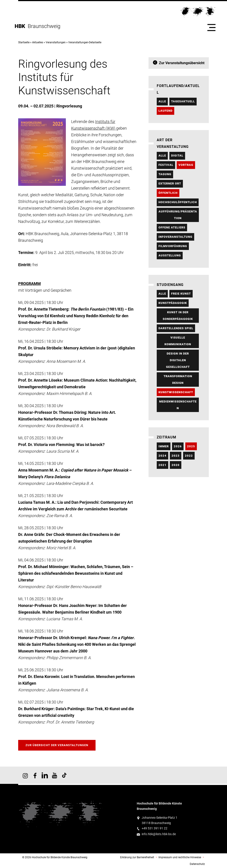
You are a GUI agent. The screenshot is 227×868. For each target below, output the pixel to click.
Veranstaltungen (56, 42)
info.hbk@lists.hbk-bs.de (159, 834)
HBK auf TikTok (64, 775)
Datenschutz (197, 864)
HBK (21, 26)
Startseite (24, 42)
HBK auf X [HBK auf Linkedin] (45, 775)
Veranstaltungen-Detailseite (85, 42)
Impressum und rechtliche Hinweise (180, 857)
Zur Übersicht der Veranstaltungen (57, 745)
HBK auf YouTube (55, 775)
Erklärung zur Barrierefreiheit (137, 857)
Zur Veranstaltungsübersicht (182, 63)
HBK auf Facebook (35, 775)
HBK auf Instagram (25, 775)
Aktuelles (38, 42)
